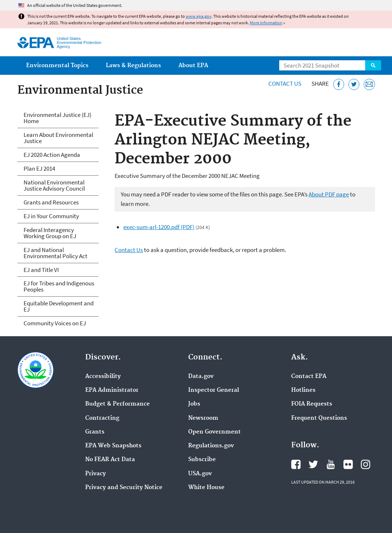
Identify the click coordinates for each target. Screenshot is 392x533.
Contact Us (285, 84)
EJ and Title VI (41, 270)
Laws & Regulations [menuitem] (133, 66)
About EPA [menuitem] (193, 66)
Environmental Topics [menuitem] (57, 66)
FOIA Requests (312, 404)
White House (206, 488)
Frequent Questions (319, 418)
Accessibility (103, 377)
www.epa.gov (199, 16)
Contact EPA (309, 377)
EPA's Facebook (296, 464)
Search (373, 65)
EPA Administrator (112, 390)
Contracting (102, 418)
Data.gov (201, 377)
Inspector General (214, 390)
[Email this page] (369, 84)
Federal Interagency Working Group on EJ (50, 233)
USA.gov (200, 474)
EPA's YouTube (331, 464)
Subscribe (202, 460)
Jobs (194, 404)
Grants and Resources (51, 202)
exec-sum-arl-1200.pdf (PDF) (159, 227)
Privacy (96, 474)
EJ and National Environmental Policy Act (55, 253)
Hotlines (303, 390)
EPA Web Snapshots (113, 446)
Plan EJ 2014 (39, 168)
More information (266, 23)
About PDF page (329, 194)
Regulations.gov (211, 446)
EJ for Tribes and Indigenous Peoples (59, 286)
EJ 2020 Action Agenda (52, 155)
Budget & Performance (117, 404)
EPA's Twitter (313, 464)
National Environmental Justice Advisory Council (54, 185)
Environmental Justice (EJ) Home (57, 118)
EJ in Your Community (51, 216)
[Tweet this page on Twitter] (354, 84)
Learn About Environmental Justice (58, 138)
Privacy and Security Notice (124, 488)
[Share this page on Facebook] (339, 84)
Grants (95, 432)
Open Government (214, 432)
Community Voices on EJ (55, 323)
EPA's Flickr (348, 464)
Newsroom (203, 418)
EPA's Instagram (366, 464)
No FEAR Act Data (110, 460)
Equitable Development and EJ (59, 306)
